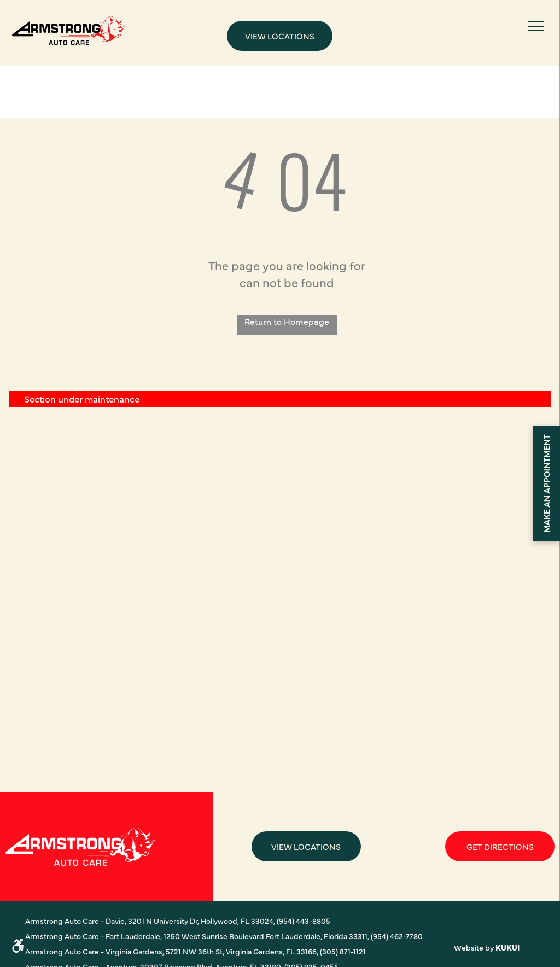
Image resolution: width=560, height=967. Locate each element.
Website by (474, 947)
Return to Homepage (287, 321)
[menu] (536, 26)
